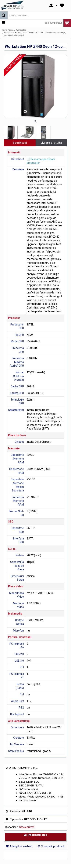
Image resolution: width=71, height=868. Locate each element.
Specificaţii (20, 143)
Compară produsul (52, 846)
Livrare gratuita (51, 143)
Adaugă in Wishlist (21, 846)
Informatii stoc (35, 835)
